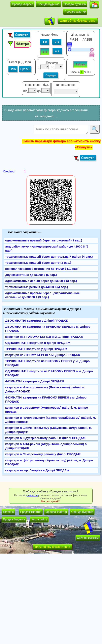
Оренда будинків (48, 4)
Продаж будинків (75, 4)
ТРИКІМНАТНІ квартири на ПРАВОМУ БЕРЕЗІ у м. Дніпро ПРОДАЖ (47, 363)
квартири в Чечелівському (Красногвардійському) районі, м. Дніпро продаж (50, 420)
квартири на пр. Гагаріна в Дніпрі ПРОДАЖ (37, 470)
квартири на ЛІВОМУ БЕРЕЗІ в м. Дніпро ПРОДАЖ (43, 355)
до (85, 39)
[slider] (69, 47)
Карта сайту (39, 519)
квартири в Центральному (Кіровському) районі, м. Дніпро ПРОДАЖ (49, 462)
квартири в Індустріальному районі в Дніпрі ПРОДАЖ (45, 438)
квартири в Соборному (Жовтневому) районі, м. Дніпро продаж (47, 410)
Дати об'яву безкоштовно (78, 21)
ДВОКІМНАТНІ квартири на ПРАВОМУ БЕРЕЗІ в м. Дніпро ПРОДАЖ (48, 329)
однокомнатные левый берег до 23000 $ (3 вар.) (41, 281)
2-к (57, 42)
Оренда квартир (22, 4)
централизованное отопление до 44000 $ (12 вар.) (42, 269)
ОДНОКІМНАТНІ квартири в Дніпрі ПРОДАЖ (38, 343)
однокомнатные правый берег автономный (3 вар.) (44, 240)
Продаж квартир (75, 12)
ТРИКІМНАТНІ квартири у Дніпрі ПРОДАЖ (36, 349)
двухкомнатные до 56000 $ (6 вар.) (31, 275)
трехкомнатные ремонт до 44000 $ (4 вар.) (37, 287)
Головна (8, 512)
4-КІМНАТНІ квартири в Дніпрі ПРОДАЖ (35, 381)
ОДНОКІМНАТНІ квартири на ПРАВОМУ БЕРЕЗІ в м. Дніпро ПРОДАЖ (49, 373)
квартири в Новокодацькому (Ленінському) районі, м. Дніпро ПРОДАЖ (45, 389)
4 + (57, 51)
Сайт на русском (88, 538)
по (52, 67)
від (72, 39)
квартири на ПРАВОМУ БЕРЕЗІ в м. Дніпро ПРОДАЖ (44, 337)
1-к (45, 42)
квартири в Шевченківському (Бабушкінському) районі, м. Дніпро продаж (49, 430)
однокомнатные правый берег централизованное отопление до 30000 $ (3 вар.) (42, 295)
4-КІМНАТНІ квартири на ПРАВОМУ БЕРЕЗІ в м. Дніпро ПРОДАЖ (46, 399)
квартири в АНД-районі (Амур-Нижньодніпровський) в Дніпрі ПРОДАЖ (46, 446)
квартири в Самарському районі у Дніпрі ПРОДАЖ (43, 454)
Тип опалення (65, 85)
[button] (94, 5)
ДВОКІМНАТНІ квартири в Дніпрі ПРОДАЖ (37, 320)
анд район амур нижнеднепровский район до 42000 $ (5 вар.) (47, 248)
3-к (45, 52)
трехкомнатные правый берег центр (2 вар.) (38, 263)
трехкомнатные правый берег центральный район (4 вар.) (49, 257)
